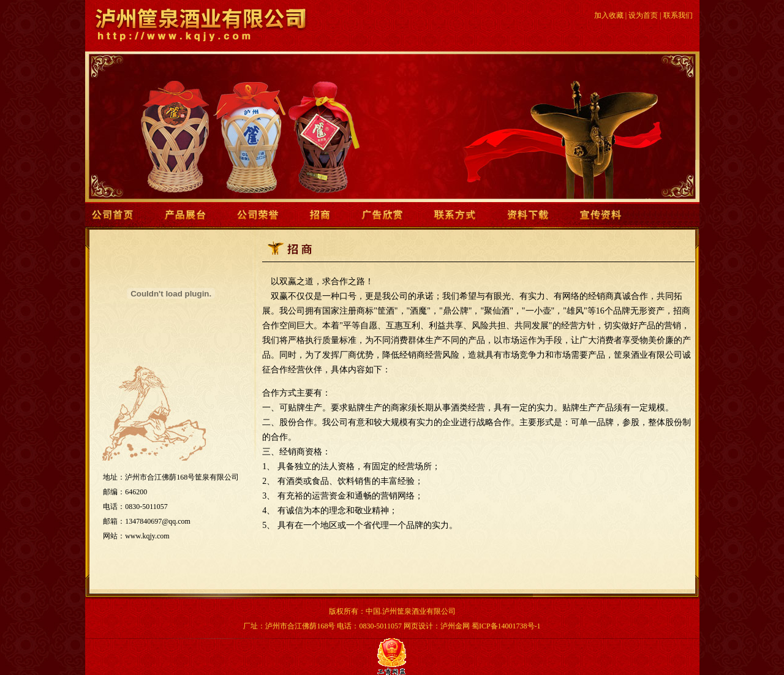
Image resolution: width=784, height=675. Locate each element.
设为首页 (643, 15)
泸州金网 (455, 626)
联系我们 (678, 15)
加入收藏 (609, 15)
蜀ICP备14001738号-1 (506, 626)
